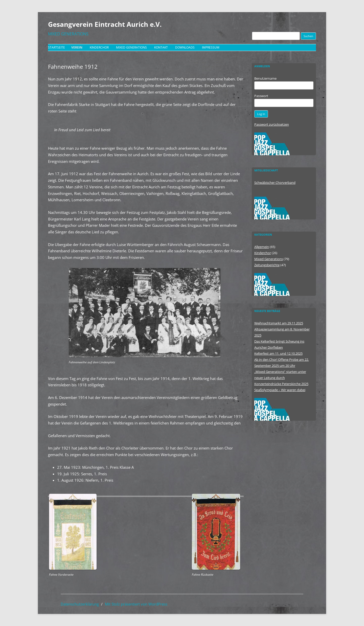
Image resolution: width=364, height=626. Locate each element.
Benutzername (265, 78)
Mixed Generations (131, 47)
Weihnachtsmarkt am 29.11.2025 (279, 323)
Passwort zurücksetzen (272, 124)
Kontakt (161, 47)
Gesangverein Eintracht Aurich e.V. (105, 24)
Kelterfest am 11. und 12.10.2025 (278, 353)
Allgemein (262, 247)
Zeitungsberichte (267, 265)
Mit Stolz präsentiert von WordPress (136, 604)
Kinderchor (99, 47)
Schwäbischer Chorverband (275, 183)
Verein (77, 47)
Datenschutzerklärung (80, 604)
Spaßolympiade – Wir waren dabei (280, 390)
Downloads (185, 47)
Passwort (261, 96)
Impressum (211, 47)
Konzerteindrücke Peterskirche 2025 (281, 384)
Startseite (56, 47)
